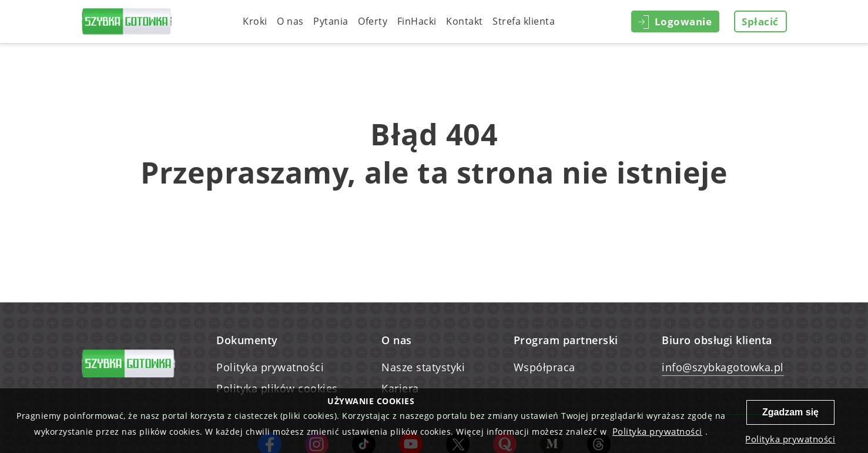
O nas (290, 21)
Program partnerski (566, 340)
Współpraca (544, 367)
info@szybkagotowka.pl (723, 367)
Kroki (255, 21)
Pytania (331, 21)
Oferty (373, 21)
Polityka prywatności (270, 367)
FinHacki (417, 21)
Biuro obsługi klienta (717, 340)
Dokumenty (247, 340)
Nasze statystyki (423, 367)
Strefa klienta (524, 21)
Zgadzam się (790, 412)
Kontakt (465, 21)
